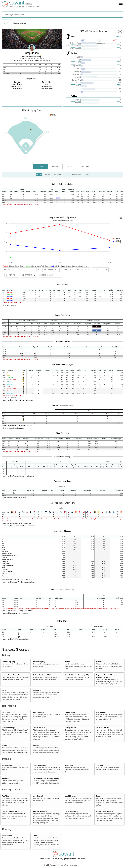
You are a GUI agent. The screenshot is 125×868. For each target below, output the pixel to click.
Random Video (47, 82)
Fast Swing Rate (39, 712)
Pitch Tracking (62, 285)
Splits (70, 166)
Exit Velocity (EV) (8, 662)
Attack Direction (39, 728)
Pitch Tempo (62, 621)
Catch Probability (72, 812)
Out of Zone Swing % (8, 565)
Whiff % (4, 567)
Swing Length (70, 712)
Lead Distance (70, 796)
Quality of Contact (62, 341)
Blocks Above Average (104, 812)
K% (3, 575)
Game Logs (85, 166)
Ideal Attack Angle (9, 728)
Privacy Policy (58, 859)
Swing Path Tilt (71, 728)
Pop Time (5, 796)
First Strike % (6, 569)
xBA (3, 541)
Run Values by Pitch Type (62, 365)
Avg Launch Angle (7, 559)
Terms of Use (45, 859)
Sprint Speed (7, 836)
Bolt (35, 836)
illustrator (17, 82)
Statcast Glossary (16, 649)
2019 (19, 61)
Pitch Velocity (7, 765)
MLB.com (82, 859)
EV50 (4, 690)
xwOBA (4, 549)
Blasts (4, 746)
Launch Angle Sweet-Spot (12, 675)
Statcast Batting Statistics (62, 184)
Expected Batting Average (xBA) (77, 675)
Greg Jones (32, 53)
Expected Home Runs (63, 481)
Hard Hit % (5, 551)
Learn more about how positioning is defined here (17, 611)
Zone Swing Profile (47, 88)
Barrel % (4, 557)
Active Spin (69, 765)
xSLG (3, 545)
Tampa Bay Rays (35, 61)
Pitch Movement (40, 765)
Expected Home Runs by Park (62, 503)
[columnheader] (5, 191)
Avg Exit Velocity (7, 553)
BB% (3, 577)
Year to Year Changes (63, 531)
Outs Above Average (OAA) (12, 812)
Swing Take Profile (47, 86)
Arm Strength (38, 796)
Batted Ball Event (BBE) (42, 675)
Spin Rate (100, 765)
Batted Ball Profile (62, 315)
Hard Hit (99, 662)
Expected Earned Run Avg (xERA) (46, 779)
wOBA (3, 547)
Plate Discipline (62, 433)
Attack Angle (101, 712)
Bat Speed (6, 712)
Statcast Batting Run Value (62, 405)
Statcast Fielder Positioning (63, 590)
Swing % (4, 573)
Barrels (67, 662)
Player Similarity (17, 88)
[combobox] (62, 14)
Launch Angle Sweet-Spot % (10, 555)
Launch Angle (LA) (40, 662)
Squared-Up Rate (102, 728)
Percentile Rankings (63, 456)
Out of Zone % (6, 563)
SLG (3, 543)
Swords (36, 746)
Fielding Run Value (40, 812)
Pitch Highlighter (17, 84)
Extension (6, 779)
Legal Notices (71, 859)
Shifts (47, 84)
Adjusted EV (38, 690)
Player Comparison (17, 86)
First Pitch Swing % (7, 571)
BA (3, 539)
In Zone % (5, 561)
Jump (98, 796)
